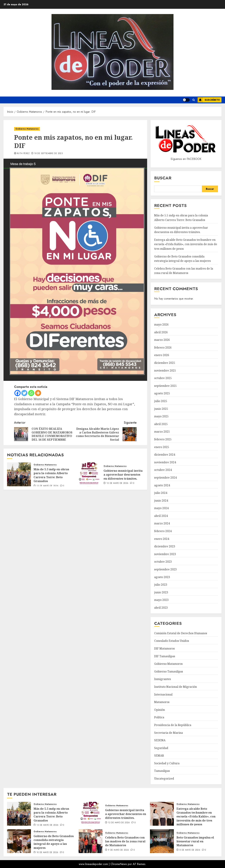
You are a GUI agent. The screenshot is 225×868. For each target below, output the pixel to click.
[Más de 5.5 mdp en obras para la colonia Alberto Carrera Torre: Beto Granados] (19, 474)
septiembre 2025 (165, 386)
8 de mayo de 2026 (190, 850)
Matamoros (162, 702)
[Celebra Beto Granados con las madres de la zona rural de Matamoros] (91, 841)
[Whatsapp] (31, 393)
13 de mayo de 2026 (47, 486)
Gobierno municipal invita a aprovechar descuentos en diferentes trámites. (123, 475)
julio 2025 (161, 401)
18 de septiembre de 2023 (48, 154)
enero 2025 (162, 447)
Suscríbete (209, 100)
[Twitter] (24, 393)
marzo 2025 (162, 432)
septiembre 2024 (165, 478)
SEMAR (159, 756)
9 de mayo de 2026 (118, 850)
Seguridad (161, 748)
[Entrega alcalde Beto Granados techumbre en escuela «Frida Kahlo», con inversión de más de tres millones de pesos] (162, 814)
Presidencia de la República (173, 725)
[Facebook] (17, 393)
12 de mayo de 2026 (117, 483)
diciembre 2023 (165, 546)
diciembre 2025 (165, 363)
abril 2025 (161, 424)
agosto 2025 (162, 393)
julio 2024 (161, 493)
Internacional (163, 694)
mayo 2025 (161, 416)
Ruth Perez (23, 154)
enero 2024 (162, 539)
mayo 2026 (161, 324)
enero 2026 (162, 355)
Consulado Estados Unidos (172, 641)
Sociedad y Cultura (167, 763)
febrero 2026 (163, 347)
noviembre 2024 (165, 462)
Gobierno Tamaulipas (169, 671)
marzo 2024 (162, 523)
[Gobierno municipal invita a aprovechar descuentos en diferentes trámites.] (89, 474)
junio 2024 (161, 501)
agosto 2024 (162, 485)
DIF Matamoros (164, 648)
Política (159, 717)
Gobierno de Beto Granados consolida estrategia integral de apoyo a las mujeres (54, 842)
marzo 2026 (162, 340)
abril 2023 (161, 608)
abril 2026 (161, 332)
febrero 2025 (163, 439)
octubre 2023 (163, 562)
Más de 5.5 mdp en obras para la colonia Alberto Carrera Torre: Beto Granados (51, 475)
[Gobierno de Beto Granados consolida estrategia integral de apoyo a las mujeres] (19, 841)
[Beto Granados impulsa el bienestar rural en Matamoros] (162, 841)
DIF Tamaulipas (165, 656)
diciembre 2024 (165, 455)
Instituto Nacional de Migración (176, 687)
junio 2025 (161, 409)
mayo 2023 (161, 600)
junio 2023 (161, 592)
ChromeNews (119, 864)
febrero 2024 (163, 531)
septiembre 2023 (165, 569)
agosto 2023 (162, 577)
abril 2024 (161, 516)
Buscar (163, 178)
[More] (38, 393)
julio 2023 (161, 585)
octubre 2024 (163, 470)
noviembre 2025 (165, 370)
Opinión (160, 710)
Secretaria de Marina (168, 733)
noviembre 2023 (165, 554)
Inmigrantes (163, 679)
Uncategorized (164, 778)
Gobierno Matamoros (27, 129)
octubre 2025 (163, 378)
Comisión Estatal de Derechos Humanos (181, 633)
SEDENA (160, 740)
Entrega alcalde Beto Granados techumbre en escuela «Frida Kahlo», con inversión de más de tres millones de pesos (186, 244)
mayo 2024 (161, 508)
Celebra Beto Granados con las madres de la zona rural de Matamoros (125, 841)
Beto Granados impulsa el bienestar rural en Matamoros (195, 841)
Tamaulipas (162, 771)
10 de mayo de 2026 (47, 853)
